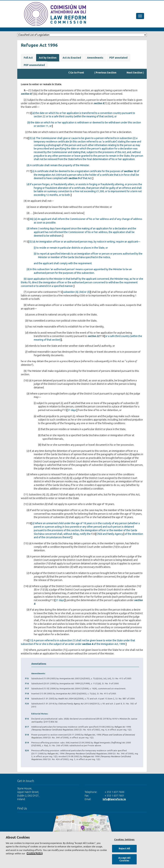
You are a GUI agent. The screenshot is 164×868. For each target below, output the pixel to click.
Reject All (124, 848)
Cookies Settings (124, 839)
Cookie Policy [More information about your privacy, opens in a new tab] (35, 853)
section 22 (94, 336)
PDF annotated (118, 58)
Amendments (95, 58)
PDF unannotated (34, 65)
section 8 (26, 94)
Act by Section (48, 58)
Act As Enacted (72, 58)
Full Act (28, 58)
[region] (82, 850)
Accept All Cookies (124, 859)
